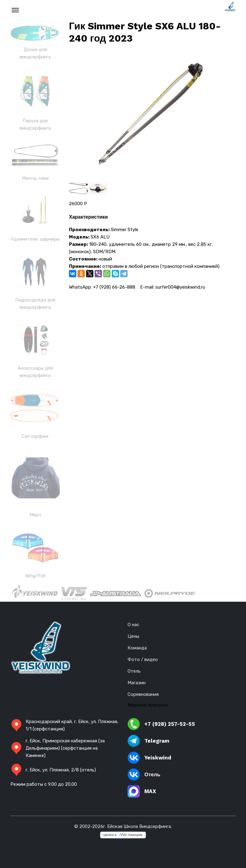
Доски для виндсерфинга (35, 53)
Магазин (137, 683)
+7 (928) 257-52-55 (161, 724)
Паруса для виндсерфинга (35, 124)
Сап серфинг (35, 436)
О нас (133, 625)
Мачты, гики (35, 178)
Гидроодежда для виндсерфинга (35, 304)
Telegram (148, 741)
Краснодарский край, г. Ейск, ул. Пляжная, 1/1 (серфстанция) (64, 725)
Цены (133, 636)
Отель (134, 671)
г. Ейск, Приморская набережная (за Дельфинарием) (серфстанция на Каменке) (58, 748)
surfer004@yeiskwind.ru (180, 287)
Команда (137, 648)
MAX (142, 791)
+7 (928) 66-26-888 (114, 287)
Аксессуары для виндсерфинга (35, 372)
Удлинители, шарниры (35, 239)
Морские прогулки (148, 705)
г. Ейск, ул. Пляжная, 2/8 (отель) (53, 770)
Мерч (35, 515)
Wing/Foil (35, 576)
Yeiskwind (149, 758)
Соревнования (143, 694)
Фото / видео (143, 659)
